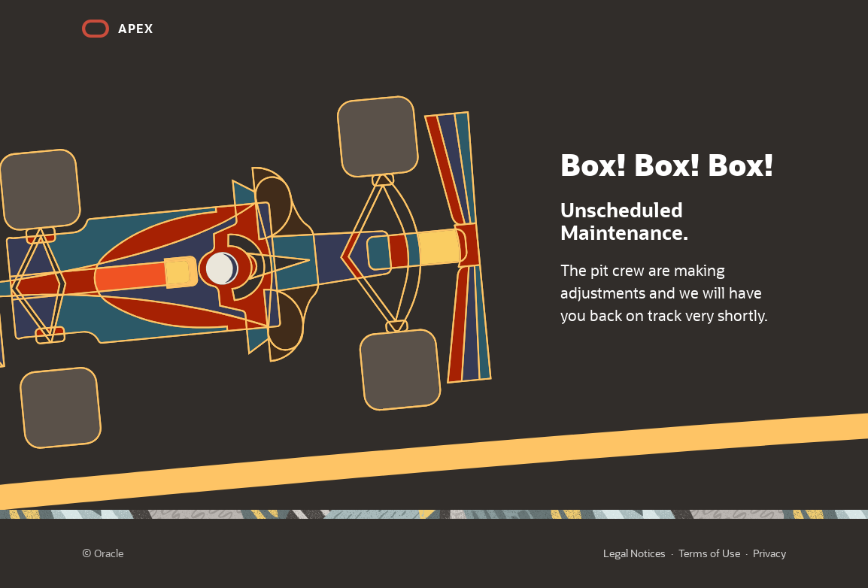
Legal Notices (634, 553)
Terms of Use (709, 553)
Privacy (769, 553)
